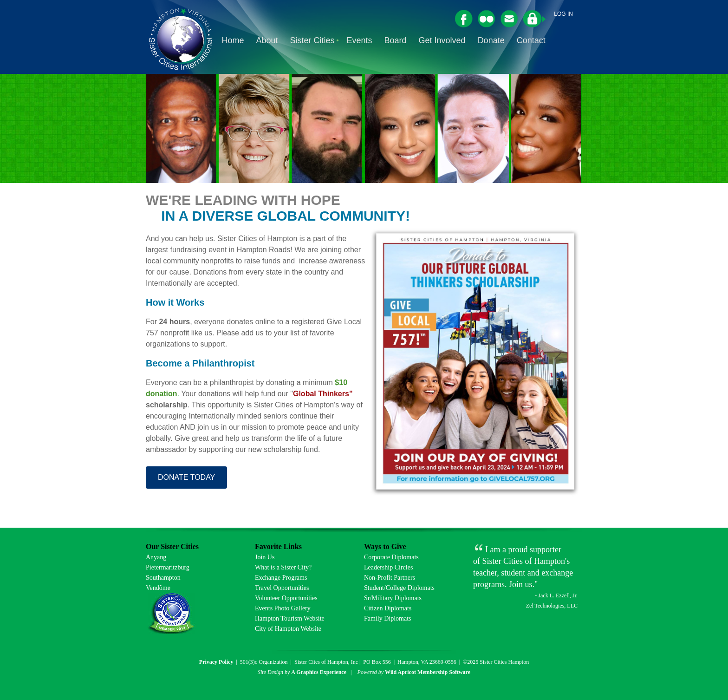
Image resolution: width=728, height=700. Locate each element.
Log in (563, 14)
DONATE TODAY (186, 477)
